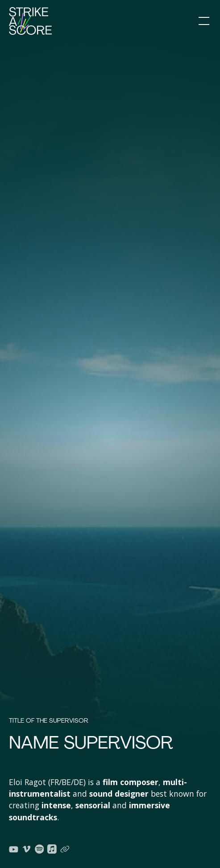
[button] (202, 21)
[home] (30, 21)
